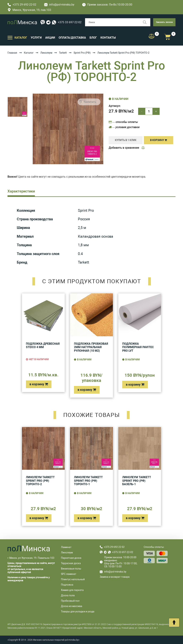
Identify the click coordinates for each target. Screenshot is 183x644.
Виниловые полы (71, 569)
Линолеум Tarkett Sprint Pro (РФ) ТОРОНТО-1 (88, 481)
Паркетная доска (71, 558)
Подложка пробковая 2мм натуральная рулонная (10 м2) (91, 347)
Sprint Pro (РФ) (82, 53)
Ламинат (66, 547)
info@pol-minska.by (59, 5)
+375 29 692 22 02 (114, 547)
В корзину (159, 140)
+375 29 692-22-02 (22, 5)
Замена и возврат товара (115, 577)
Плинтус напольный (73, 579)
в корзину (39, 384)
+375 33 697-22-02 (70, 22)
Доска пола (68, 595)
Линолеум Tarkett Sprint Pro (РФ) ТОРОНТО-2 (40, 481)
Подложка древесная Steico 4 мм (43, 345)
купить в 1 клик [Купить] (126, 140)
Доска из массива (72, 606)
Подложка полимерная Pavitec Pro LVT (138, 347)
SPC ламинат (69, 574)
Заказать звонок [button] (164, 22)
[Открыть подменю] (10, 37)
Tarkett (63, 53)
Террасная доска (71, 563)
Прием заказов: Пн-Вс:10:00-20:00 (107, 5)
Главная (12, 53)
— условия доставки (124, 127)
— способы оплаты (123, 122)
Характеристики (21, 191)
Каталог (29, 53)
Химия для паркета (72, 590)
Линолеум (46, 53)
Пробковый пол (70, 601)
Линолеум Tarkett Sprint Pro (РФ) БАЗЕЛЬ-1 (137, 481)
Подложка (67, 585)
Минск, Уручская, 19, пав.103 (29, 10)
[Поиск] (146, 22)
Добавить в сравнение (127, 148)
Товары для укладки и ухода (78, 611)
